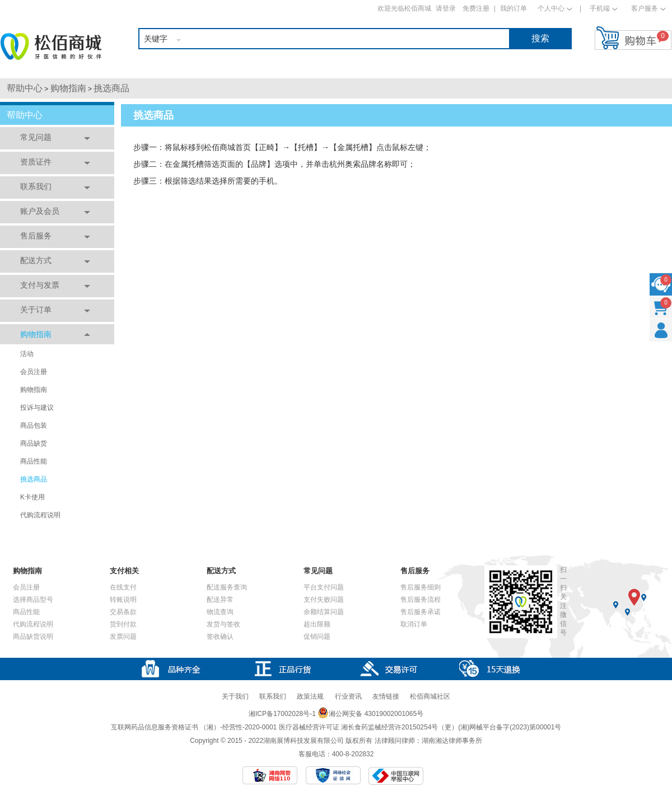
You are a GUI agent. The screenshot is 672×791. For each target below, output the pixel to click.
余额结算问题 (324, 612)
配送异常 (220, 600)
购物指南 (68, 88)
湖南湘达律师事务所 (452, 741)
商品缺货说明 (33, 636)
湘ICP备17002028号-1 (282, 714)
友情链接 (386, 696)
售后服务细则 (421, 587)
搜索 (540, 38)
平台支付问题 (324, 587)
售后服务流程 (421, 600)
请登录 (446, 8)
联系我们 (36, 186)
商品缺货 (34, 443)
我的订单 (514, 8)
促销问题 (317, 636)
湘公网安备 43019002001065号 (370, 714)
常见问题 (36, 137)
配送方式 (36, 260)
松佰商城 (51, 46)
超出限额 (317, 624)
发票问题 (123, 636)
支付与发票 (40, 285)
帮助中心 (25, 88)
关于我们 (235, 696)
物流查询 (220, 612)
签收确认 (220, 636)
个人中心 (551, 8)
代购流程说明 (40, 515)
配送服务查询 (227, 587)
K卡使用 (32, 497)
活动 (27, 354)
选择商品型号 (33, 600)
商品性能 (34, 461)
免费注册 (476, 8)
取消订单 (414, 624)
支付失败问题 (324, 600)
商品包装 (34, 425)
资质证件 (36, 162)
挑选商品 (111, 88)
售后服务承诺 (421, 612)
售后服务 (36, 236)
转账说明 (123, 600)
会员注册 (34, 372)
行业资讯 (348, 696)
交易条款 (123, 612)
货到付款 (123, 624)
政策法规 (310, 696)
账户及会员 (40, 211)
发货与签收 (223, 624)
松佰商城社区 (430, 696)
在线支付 (123, 587)
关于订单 (36, 310)
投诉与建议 (37, 408)
